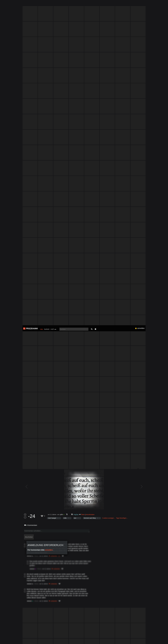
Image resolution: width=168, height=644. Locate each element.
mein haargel (52, 286)
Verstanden (146, 639)
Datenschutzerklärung (78, 641)
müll (52, 4)
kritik (65, 286)
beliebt (47, 4)
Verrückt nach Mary (90, 286)
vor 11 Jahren (52, 283)
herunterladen (90, 283)
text (75, 286)
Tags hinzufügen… (122, 286)
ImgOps (76, 283)
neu (42, 4)
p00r (61, 283)
